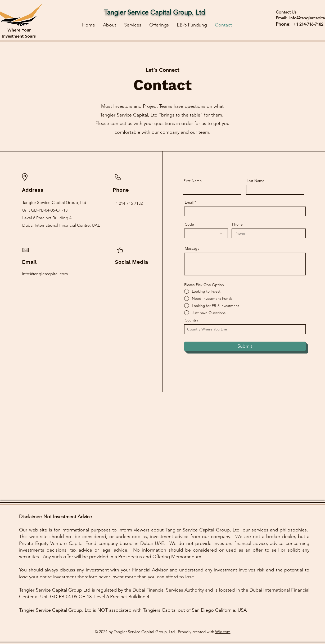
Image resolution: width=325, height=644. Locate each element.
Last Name (256, 181)
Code (189, 224)
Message (192, 248)
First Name (193, 181)
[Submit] (245, 346)
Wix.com (223, 632)
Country (191, 320)
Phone (237, 224)
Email (189, 202)
